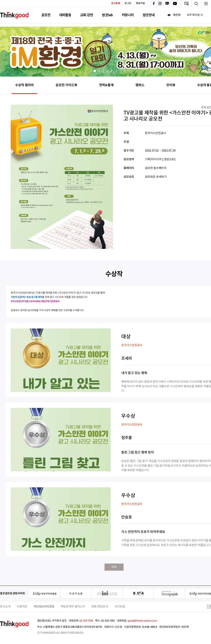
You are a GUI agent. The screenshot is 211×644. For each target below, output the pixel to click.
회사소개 (5, 607)
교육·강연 (87, 15)
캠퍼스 (140, 85)
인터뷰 (171, 85)
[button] (95, 71)
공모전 (46, 15)
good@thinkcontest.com (142, 621)
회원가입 (140, 3)
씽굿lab (107, 15)
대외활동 (65, 15)
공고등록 (116, 3)
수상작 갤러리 (24, 85)
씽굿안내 (149, 15)
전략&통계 (106, 85)
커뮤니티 (128, 15)
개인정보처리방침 (44, 607)
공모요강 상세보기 (156, 177)
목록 (114, 567)
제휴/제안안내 (100, 607)
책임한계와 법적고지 (73, 607)
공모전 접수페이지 (156, 168)
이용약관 (22, 607)
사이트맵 (120, 607)
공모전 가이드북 (66, 85)
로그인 (128, 3)
